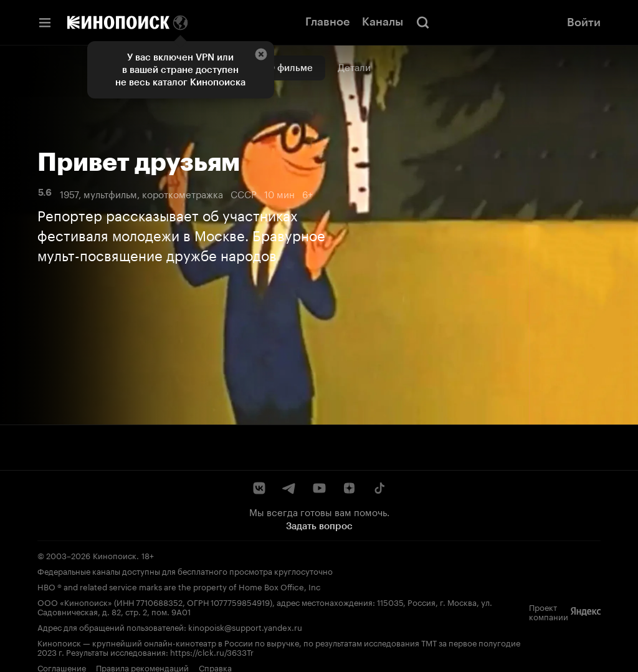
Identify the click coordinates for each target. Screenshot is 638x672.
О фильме (290, 68)
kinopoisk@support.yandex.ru (245, 626)
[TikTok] (379, 488)
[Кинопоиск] (118, 22)
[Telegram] (289, 488)
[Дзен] (349, 488)
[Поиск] (423, 22)
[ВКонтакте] (259, 488)
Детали (354, 68)
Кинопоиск (115, 555)
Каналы (383, 22)
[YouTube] (319, 488)
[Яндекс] (586, 612)
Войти (584, 22)
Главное (327, 22)
